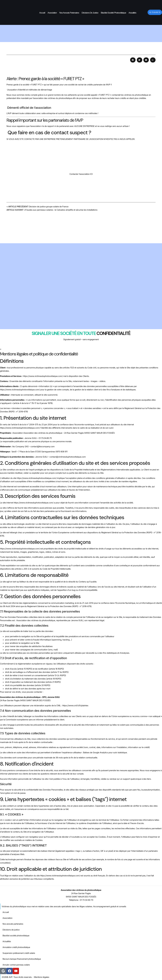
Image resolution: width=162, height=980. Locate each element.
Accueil (42, 13)
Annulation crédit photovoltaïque (17, 947)
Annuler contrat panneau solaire (17, 965)
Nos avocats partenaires (69, 13)
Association (52, 13)
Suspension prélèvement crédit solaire (20, 953)
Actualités (132, 13)
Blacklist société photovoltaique (113, 13)
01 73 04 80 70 (87, 900)
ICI (91, 174)
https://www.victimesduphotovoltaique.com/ (43, 376)
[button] (133, 60)
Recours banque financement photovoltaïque (23, 959)
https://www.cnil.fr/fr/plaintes (75, 705)
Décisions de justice (90, 13)
